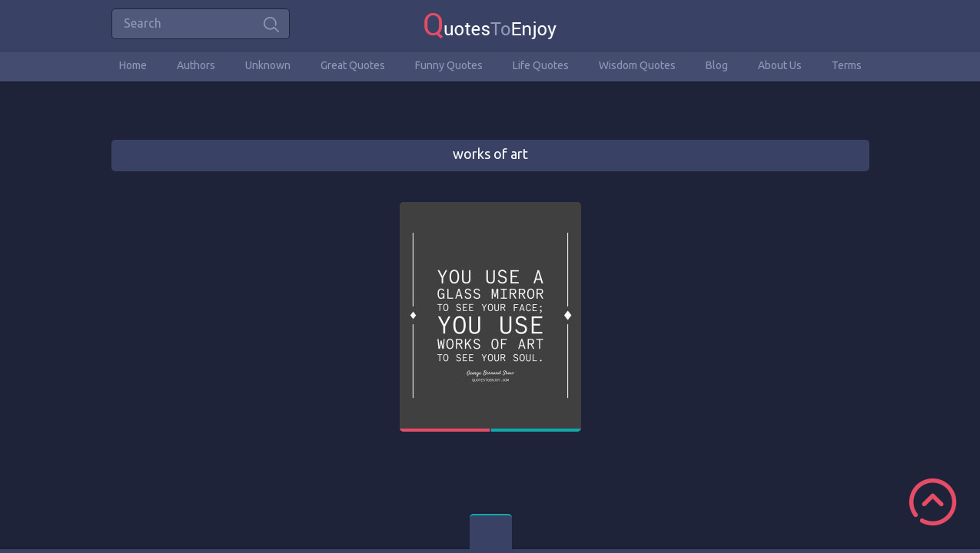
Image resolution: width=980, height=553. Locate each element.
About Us (780, 65)
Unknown (268, 65)
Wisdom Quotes (637, 65)
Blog (717, 65)
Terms (847, 65)
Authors (196, 65)
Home (133, 65)
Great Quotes (353, 65)
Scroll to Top (933, 502)
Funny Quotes (449, 65)
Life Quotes (541, 65)
